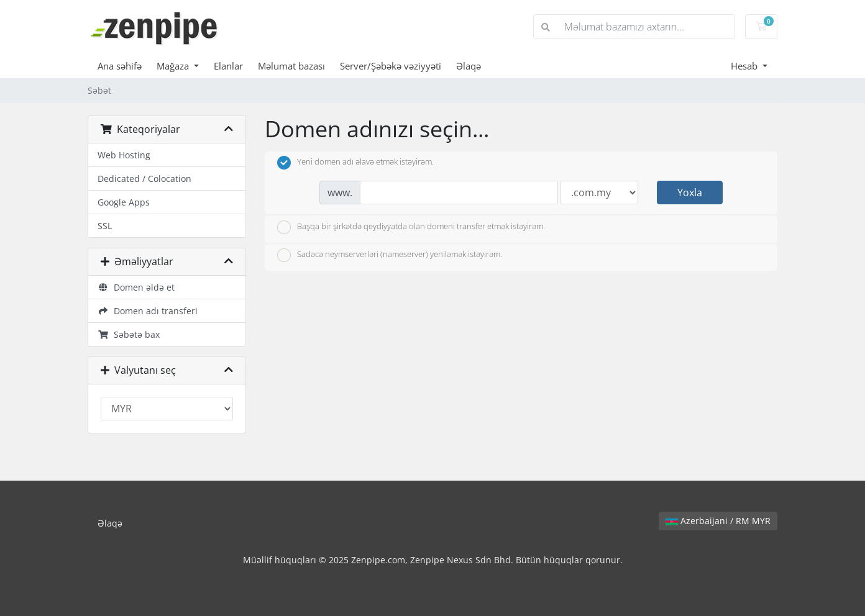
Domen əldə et (136, 287)
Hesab (745, 66)
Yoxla (690, 192)
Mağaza (174, 66)
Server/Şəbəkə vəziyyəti (391, 66)
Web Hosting (124, 155)
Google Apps (124, 202)
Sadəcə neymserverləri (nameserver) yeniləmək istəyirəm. (390, 255)
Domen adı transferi (148, 311)
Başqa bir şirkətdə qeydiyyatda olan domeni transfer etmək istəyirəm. (411, 227)
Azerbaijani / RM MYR (718, 521)
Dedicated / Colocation (144, 179)
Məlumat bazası (291, 66)
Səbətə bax (129, 334)
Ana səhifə (120, 66)
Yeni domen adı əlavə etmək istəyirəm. (355, 163)
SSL (105, 226)
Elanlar (228, 66)
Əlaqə (469, 66)
